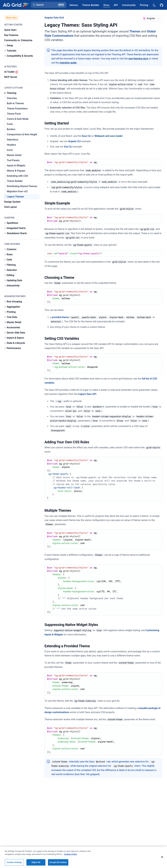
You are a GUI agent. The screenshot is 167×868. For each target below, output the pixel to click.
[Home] (16, 5)
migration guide (68, 63)
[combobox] (151, 19)
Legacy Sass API (87, 394)
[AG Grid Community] (129, 5)
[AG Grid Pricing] (144, 5)
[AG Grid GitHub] (162, 5)
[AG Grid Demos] (74, 5)
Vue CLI (68, 147)
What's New (11, 18)
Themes (135, 31)
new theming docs (138, 59)
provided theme (60, 317)
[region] (83, 857)
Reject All (36, 862)
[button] (49, 5)
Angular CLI (74, 141)
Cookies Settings (14, 862)
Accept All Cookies (58, 862)
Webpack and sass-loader (109, 136)
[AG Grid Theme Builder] (91, 5)
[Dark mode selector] (154, 5)
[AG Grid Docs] (107, 5)
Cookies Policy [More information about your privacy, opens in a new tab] (70, 854)
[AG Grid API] (116, 5)
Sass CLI (86, 136)
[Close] (162, 857)
